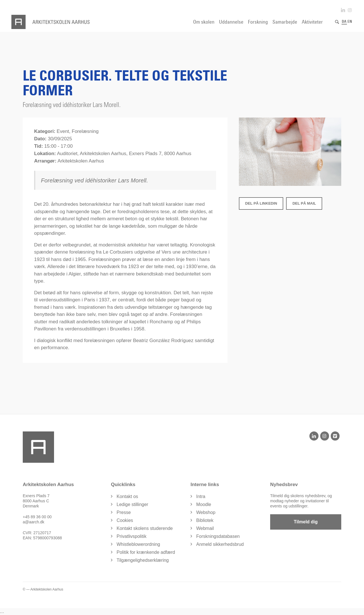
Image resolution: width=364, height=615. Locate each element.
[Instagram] (325, 436)
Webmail (205, 528)
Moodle (204, 504)
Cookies (125, 520)
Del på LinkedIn (261, 203)
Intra (201, 496)
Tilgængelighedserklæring (143, 560)
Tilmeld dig (306, 522)
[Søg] (337, 22)
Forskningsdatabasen (218, 536)
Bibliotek (205, 520)
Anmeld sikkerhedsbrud (220, 544)
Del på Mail (304, 203)
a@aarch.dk (34, 522)
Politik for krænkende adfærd (146, 552)
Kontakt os (127, 496)
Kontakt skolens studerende (145, 528)
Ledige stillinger (132, 504)
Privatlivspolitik (132, 536)
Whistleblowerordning (138, 544)
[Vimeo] (335, 436)
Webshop (206, 512)
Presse (124, 512)
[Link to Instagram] (350, 10)
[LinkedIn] (314, 436)
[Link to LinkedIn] (343, 10)
